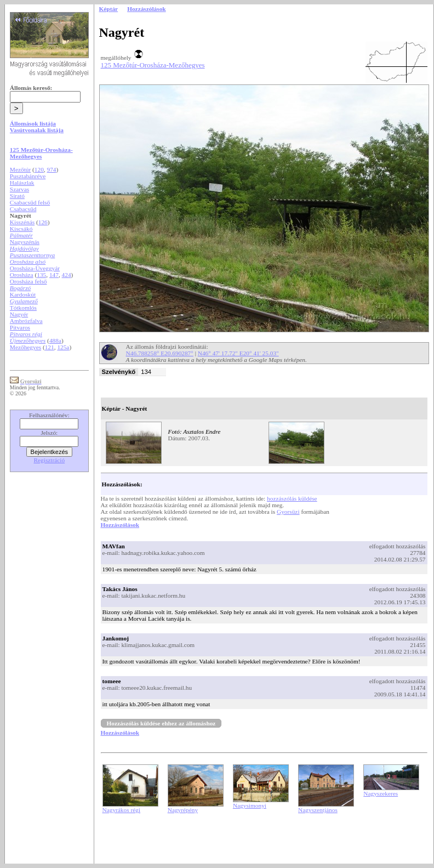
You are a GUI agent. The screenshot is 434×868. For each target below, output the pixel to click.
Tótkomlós (23, 308)
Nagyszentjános (318, 810)
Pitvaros (20, 327)
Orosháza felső (28, 281)
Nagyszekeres (381, 793)
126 (43, 222)
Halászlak (22, 183)
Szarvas (19, 189)
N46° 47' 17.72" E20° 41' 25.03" (238, 353)
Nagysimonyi (250, 805)
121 (50, 347)
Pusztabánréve (28, 176)
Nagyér (19, 314)
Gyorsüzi (288, 512)
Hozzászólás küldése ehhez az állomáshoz (161, 723)
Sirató (17, 196)
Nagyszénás (25, 242)
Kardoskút (23, 294)
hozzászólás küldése (292, 498)
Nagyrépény (183, 810)
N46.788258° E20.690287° (160, 353)
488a (55, 341)
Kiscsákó (21, 229)
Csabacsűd (23, 209)
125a (63, 347)
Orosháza (22, 275)
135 (41, 275)
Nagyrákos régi (122, 810)
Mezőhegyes (25, 347)
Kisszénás (22, 222)
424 (67, 275)
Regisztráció (50, 460)
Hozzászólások (120, 525)
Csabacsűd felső (30, 202)
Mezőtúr (20, 169)
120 (39, 169)
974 (52, 169)
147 (54, 275)
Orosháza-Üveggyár (35, 268)
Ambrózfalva (26, 321)
